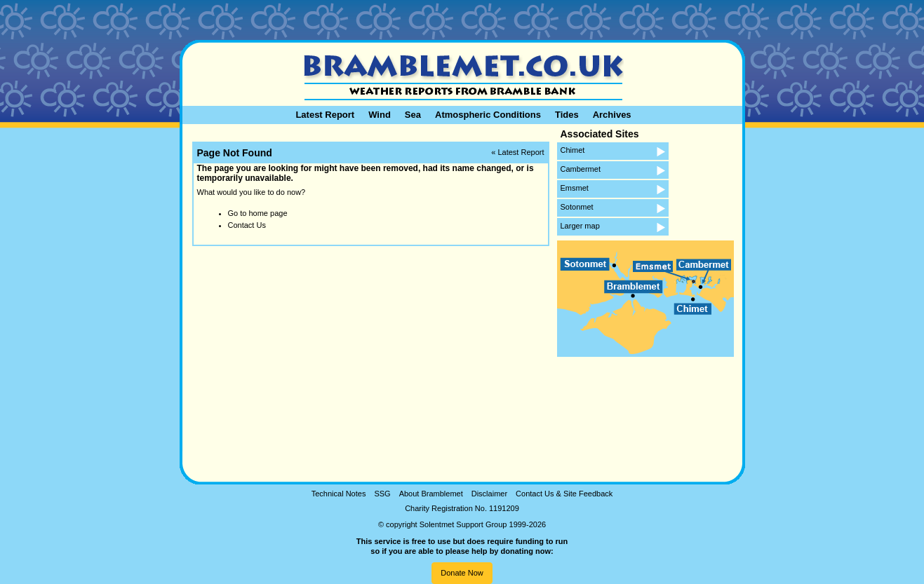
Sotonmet (577, 207)
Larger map (580, 226)
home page (268, 213)
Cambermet (581, 169)
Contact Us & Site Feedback (564, 494)
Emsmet (575, 188)
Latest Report (325, 115)
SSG (382, 494)
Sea (413, 115)
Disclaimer (489, 494)
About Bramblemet (431, 494)
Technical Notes (339, 494)
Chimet (573, 150)
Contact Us (247, 225)
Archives (612, 115)
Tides (567, 115)
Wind (380, 115)
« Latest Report (517, 152)
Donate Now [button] (462, 573)
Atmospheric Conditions (488, 115)
